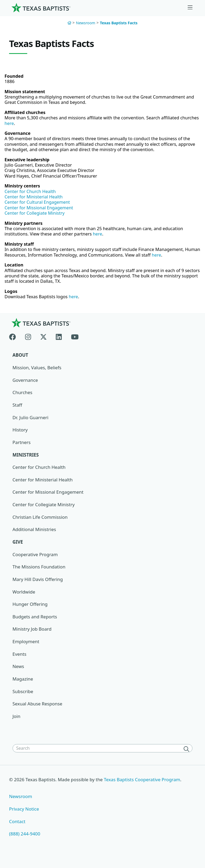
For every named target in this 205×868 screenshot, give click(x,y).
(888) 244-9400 (25, 843)
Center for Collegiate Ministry (36, 218)
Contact (17, 830)
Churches (23, 400)
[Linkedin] (59, 343)
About (20, 363)
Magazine (23, 687)
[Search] (187, 757)
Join (17, 725)
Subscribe (23, 700)
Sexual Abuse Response (38, 712)
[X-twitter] (44, 343)
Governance (25, 388)
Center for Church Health (31, 195)
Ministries (26, 463)
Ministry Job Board (32, 637)
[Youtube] (75, 343)
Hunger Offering (30, 612)
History (20, 438)
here (30, 125)
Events (19, 662)
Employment (26, 650)
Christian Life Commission (40, 525)
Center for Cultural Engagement (39, 207)
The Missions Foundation (39, 575)
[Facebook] (15, 343)
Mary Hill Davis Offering (38, 588)
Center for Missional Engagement (40, 212)
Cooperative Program (35, 562)
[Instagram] (28, 343)
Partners (22, 450)
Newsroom (85, 23)
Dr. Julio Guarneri (31, 425)
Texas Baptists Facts (119, 23)
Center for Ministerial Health (35, 201)
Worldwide (24, 600)
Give (18, 550)
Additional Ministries (34, 538)
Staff (17, 413)
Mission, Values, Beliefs (37, 375)
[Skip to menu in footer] (190, 8)
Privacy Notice (24, 817)
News (18, 675)
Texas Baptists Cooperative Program (143, 788)
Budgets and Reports (35, 625)
